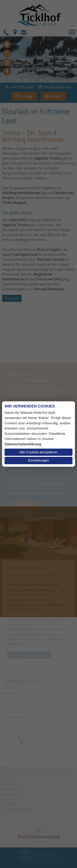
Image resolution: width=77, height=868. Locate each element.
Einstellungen (38, 460)
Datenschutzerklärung (23, 444)
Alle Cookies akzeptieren (38, 452)
